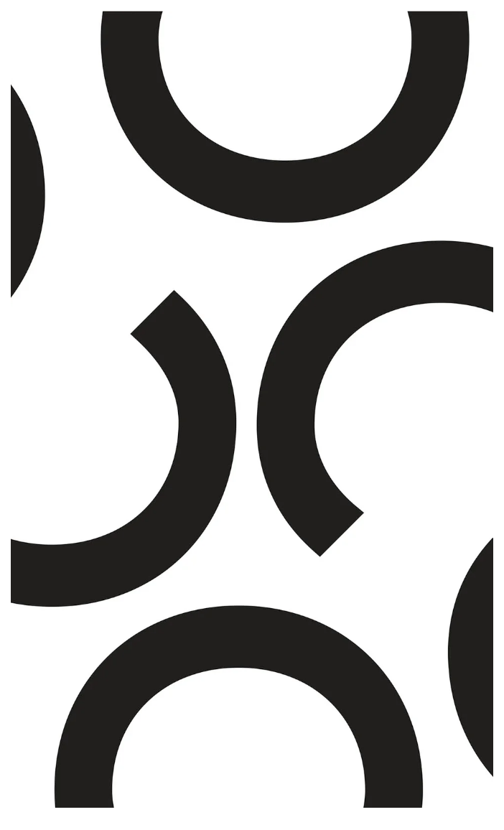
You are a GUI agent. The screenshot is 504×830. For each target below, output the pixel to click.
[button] (39, 409)
